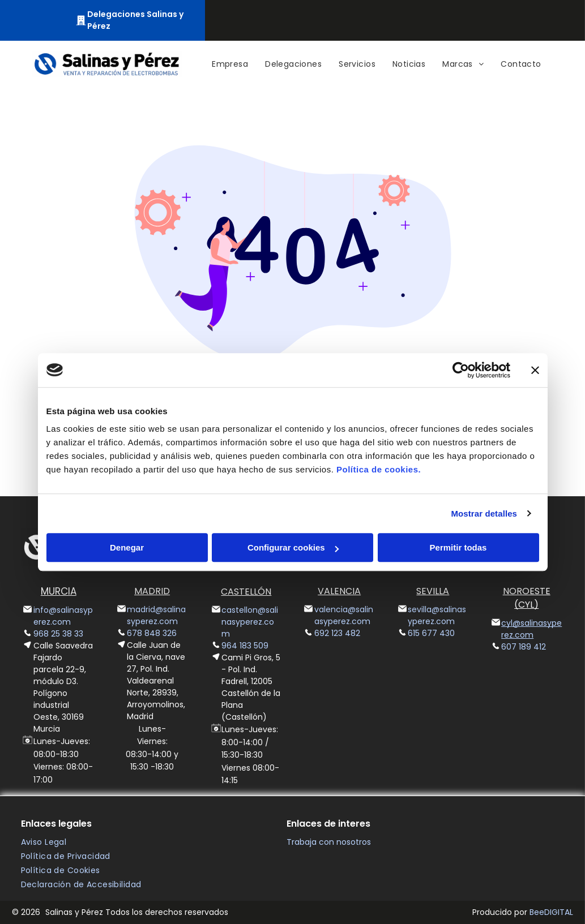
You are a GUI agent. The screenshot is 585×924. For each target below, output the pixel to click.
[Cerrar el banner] (535, 370)
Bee (537, 912)
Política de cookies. (379, 469)
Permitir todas (458, 547)
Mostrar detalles (484, 513)
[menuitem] (230, 64)
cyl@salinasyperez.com (531, 629)
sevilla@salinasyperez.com (437, 615)
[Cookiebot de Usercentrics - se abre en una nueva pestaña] (461, 370)
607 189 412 (524, 647)
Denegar (127, 547)
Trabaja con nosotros (329, 842)
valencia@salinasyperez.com (344, 615)
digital (559, 912)
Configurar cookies (293, 547)
